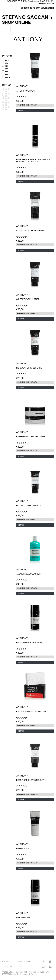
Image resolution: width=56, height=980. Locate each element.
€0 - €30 (7, 62)
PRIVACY (6, 962)
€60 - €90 (7, 73)
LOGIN (20, 966)
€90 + (8, 77)
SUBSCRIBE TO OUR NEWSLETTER (37, 8)
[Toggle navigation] (6, 29)
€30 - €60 (7, 67)
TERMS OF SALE (23, 962)
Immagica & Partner (28, 974)
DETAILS (21, 110)
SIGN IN (50, 3)
